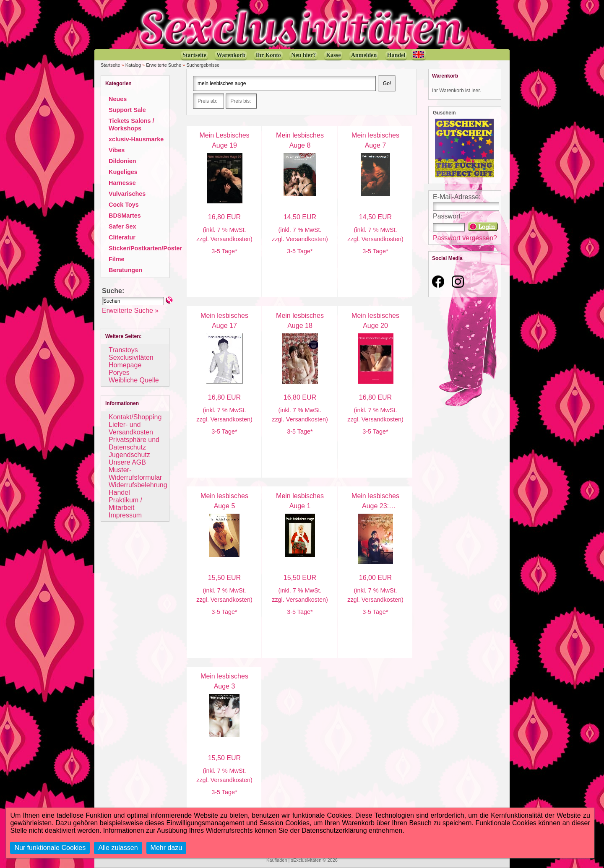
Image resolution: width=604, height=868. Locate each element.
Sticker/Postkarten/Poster (145, 248)
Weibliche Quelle (134, 380)
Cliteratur (122, 237)
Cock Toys (124, 205)
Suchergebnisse (203, 65)
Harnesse (122, 183)
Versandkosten (230, 239)
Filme (117, 259)
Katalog (133, 65)
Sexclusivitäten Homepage (131, 361)
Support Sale (127, 110)
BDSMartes (125, 216)
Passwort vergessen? (465, 238)
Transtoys (123, 350)
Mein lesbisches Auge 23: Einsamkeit (375, 506)
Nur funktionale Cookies (50, 848)
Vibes (117, 150)
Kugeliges (123, 172)
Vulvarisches (127, 194)
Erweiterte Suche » (130, 311)
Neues (118, 99)
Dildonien (122, 161)
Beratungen (125, 270)
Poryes (119, 373)
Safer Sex (122, 226)
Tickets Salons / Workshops (131, 125)
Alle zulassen (118, 848)
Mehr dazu (167, 848)
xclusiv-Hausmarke (136, 139)
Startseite (110, 65)
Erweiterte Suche (164, 65)
